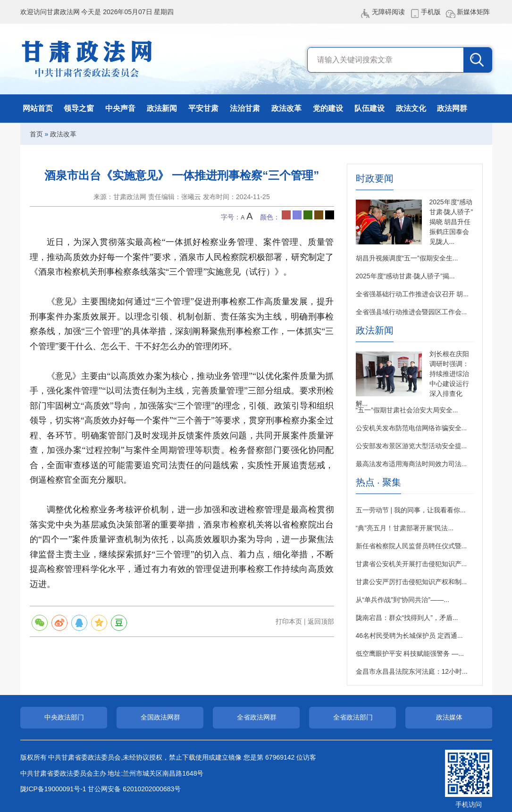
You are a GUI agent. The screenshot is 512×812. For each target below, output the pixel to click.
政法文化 (411, 108)
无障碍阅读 (388, 12)
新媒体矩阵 (473, 12)
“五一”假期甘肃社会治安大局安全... (407, 410)
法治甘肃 (245, 108)
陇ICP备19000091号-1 (53, 789)
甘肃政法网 (88, 59)
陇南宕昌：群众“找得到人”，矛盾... (407, 618)
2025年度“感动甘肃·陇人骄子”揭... (405, 276)
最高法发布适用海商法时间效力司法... (411, 464)
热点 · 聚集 (379, 482)
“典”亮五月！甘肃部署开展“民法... (405, 528)
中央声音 (120, 108)
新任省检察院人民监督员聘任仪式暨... (411, 546)
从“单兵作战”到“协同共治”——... (403, 600)
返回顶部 (321, 621)
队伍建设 (369, 108)
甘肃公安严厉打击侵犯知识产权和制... (411, 582)
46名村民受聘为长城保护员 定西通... (409, 636)
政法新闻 (162, 108)
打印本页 (289, 621)
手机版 (431, 12)
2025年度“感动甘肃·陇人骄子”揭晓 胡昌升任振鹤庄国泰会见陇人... (451, 222)
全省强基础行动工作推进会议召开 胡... (412, 294)
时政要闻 (375, 179)
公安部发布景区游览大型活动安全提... (411, 446)
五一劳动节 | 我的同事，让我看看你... (411, 510)
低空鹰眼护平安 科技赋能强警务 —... (410, 653)
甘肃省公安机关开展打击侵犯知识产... (411, 564)
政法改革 (286, 108)
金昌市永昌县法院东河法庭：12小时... (412, 671)
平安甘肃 (203, 108)
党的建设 (328, 108)
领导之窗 (79, 108)
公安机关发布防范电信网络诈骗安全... (411, 428)
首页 (36, 134)
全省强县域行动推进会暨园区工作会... (411, 312)
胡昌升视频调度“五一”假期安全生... (407, 258)
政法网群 (452, 108)
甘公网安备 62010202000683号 (134, 789)
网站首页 (38, 108)
